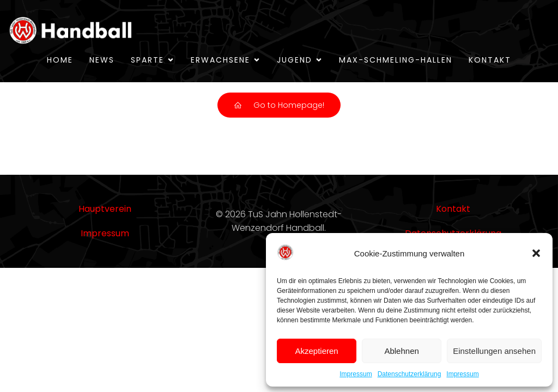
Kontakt (490, 60)
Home (60, 60)
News (102, 60)
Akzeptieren (316, 351)
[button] (536, 253)
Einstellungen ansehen (494, 351)
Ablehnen (401, 351)
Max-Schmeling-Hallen (396, 60)
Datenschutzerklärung (410, 374)
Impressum (356, 374)
